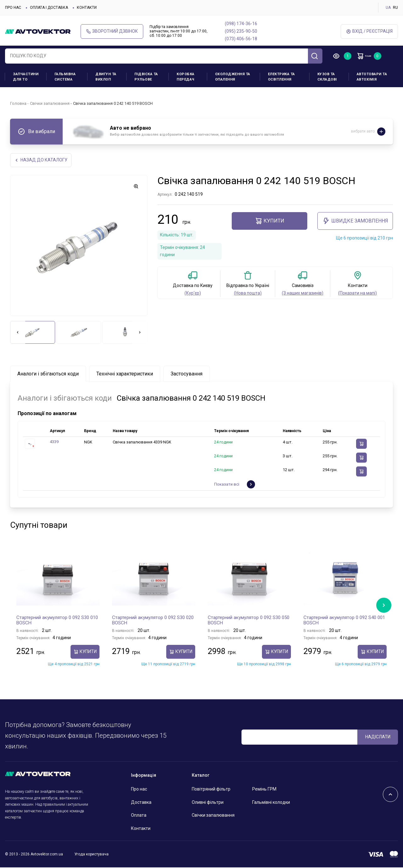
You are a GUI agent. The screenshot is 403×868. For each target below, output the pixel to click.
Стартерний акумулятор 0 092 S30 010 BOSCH (57, 621)
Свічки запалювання (50, 103)
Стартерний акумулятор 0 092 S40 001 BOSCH (344, 621)
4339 (54, 442)
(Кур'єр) (193, 294)
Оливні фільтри (208, 803)
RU (395, 8)
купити (270, 222)
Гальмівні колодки (271, 803)
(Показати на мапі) (358, 294)
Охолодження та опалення (233, 77)
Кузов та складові (327, 77)
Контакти (87, 8)
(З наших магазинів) (303, 294)
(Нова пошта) (248, 294)
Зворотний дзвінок (112, 31)
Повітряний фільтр (211, 790)
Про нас (13, 8)
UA (388, 8)
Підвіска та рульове (146, 77)
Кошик (372, 56)
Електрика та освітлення (281, 77)
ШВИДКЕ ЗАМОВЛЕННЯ (355, 222)
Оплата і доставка (49, 8)
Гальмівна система (65, 77)
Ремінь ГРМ (264, 790)
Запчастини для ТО (26, 77)
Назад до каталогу (42, 160)
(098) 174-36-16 (241, 24)
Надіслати (378, 737)
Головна (18, 103)
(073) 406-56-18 (241, 39)
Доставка (141, 803)
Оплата (139, 816)
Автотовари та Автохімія (372, 77)
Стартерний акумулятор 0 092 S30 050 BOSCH (249, 621)
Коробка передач (186, 77)
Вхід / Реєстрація (369, 31)
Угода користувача (91, 855)
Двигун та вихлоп (106, 77)
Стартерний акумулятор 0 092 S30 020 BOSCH (153, 621)
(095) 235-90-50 (241, 31)
